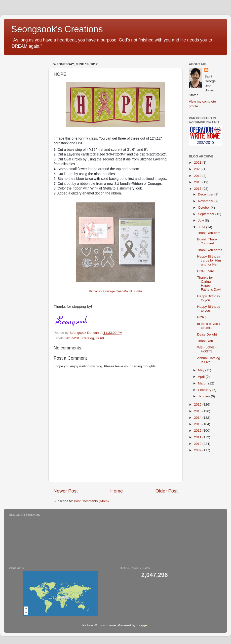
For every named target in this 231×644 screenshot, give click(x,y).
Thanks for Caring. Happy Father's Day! (209, 284)
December (206, 194)
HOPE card (206, 271)
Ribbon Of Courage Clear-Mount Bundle (115, 291)
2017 (198, 189)
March (203, 383)
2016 (198, 404)
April (202, 377)
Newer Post (66, 491)
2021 (198, 163)
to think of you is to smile (209, 326)
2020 (198, 169)
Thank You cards (210, 250)
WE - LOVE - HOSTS (207, 349)
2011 (198, 437)
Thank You (205, 341)
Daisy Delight (207, 334)
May (202, 370)
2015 (198, 411)
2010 (198, 444)
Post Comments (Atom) (91, 501)
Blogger (142, 625)
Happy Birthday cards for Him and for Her (209, 260)
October (204, 208)
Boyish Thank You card (207, 241)
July (201, 220)
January (204, 396)
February (205, 390)
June (202, 227)
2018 (198, 182)
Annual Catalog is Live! (209, 360)
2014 (198, 418)
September (207, 214)
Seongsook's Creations (57, 29)
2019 (198, 176)
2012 (198, 431)
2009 (198, 450)
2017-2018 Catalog (80, 338)
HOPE (101, 338)
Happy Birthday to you (209, 298)
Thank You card (209, 233)
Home (116, 491)
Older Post (167, 491)
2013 (198, 424)
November (206, 201)
